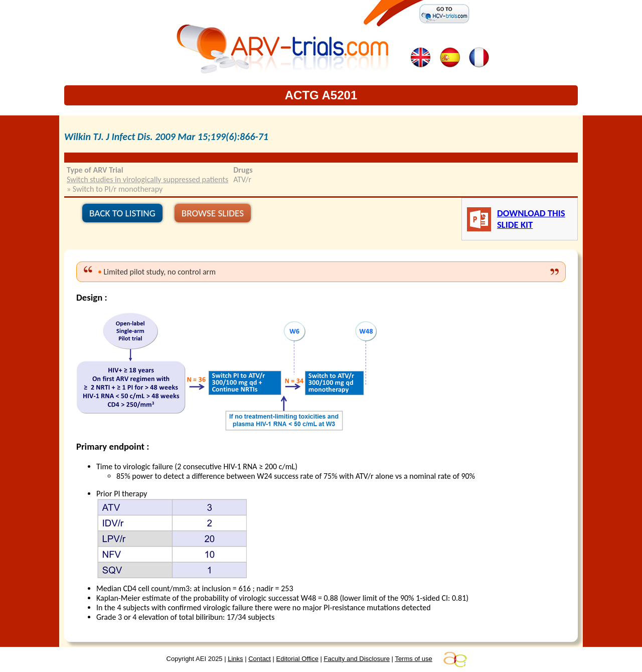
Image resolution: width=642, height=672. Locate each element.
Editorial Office (297, 659)
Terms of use (413, 659)
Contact (260, 659)
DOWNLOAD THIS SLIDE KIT (531, 219)
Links (235, 659)
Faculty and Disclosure (357, 659)
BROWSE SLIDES (213, 213)
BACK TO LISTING (122, 213)
